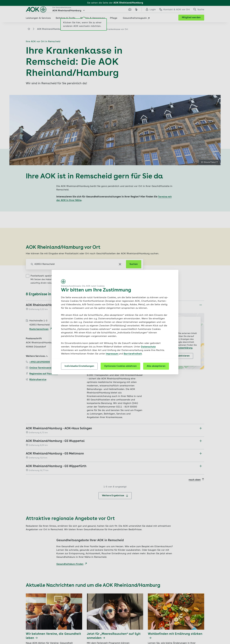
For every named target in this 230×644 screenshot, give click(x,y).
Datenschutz (148, 347)
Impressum (112, 354)
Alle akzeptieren (156, 366)
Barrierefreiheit (133, 354)
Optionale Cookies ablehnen (120, 366)
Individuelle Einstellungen (79, 366)
